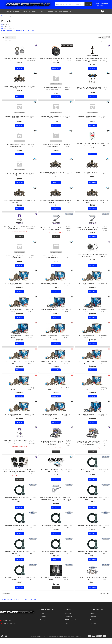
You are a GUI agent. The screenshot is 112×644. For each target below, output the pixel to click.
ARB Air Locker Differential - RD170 (87, 339)
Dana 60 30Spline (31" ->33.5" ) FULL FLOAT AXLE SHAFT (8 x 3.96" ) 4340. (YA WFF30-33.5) (53, 504)
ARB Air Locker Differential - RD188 (50, 418)
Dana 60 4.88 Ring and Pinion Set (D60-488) (52, 531)
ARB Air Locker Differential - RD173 (87, 365)
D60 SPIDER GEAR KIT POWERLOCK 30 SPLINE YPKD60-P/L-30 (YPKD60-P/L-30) (16, 475)
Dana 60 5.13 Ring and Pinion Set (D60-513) (88, 531)
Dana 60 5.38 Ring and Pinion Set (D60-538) (15, 558)
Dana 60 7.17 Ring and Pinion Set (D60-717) (15, 584)
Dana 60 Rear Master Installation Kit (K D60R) (89, 584)
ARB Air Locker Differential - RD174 (14, 391)
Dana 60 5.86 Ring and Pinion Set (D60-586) (52, 558)
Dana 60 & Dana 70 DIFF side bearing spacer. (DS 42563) (53, 473)
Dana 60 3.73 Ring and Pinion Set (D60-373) (15, 503)
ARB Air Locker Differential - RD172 (50, 365)
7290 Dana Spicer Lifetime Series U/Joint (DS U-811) (16, 258)
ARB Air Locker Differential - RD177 (14, 418)
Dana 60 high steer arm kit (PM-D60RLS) (51, 584)
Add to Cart (20, 210)
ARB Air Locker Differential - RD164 (87, 286)
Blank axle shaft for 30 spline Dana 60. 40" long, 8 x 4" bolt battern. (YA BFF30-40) (16, 445)
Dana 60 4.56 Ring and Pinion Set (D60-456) (15, 531)
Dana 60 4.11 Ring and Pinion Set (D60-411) (88, 503)
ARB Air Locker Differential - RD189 (87, 418)
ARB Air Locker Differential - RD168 (14, 339)
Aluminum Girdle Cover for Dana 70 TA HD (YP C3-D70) (88, 257)
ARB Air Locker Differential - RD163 (50, 286)
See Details (20, 238)
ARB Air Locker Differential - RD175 (50, 391)
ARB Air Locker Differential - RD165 (14, 312)
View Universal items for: (20, 605)
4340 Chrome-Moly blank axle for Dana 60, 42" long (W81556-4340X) (89, 230)
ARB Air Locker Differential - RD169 (50, 339)
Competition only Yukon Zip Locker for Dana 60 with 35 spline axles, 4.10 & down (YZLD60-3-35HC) (53, 446)
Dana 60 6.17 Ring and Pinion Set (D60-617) (88, 558)
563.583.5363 (7, 626)
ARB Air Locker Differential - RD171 (14, 365)
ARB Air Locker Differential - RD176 (87, 391)
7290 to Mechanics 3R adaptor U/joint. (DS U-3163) (52, 258)
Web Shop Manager (76, 642)
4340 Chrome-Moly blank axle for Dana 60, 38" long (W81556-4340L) (52, 230)
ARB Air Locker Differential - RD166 (50, 312)
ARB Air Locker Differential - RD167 (87, 312)
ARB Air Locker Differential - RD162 (14, 286)
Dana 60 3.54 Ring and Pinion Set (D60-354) (88, 473)
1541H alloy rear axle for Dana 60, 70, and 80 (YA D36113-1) (15, 229)
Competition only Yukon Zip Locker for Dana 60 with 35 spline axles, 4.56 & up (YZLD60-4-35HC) (89, 446)
